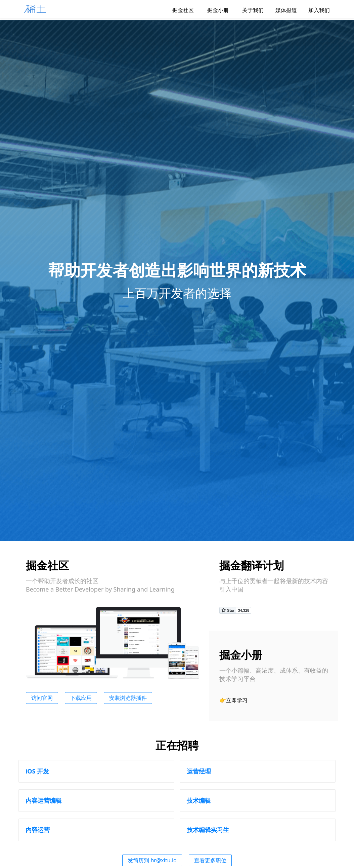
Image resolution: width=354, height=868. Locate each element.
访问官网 (42, 698)
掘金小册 (213, 10)
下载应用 (81, 698)
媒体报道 (282, 10)
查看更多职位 (210, 860)
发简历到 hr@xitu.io (152, 860)
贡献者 (259, 581)
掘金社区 (178, 10)
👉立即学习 (233, 700)
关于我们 (248, 10)
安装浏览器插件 (128, 698)
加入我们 (317, 10)
